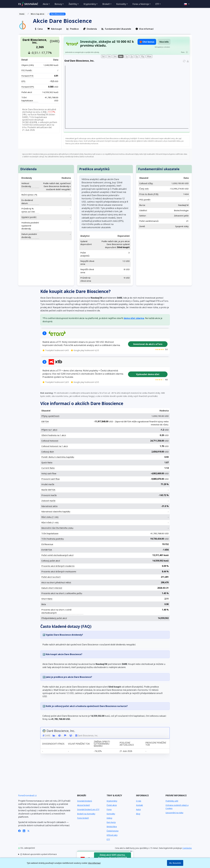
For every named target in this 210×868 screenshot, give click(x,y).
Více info (164, 42)
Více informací (94, 863)
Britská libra (112, 827)
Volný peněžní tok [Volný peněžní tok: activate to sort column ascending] (79, 744)
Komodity (111, 814)
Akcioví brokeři (84, 805)
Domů (22, 14)
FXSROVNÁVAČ (28, 4)
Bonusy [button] (58, 4)
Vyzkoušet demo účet (148, 374)
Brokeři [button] (106, 4)
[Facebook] (19, 831)
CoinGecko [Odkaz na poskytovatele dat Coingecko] (187, 848)
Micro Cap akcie (38, 14)
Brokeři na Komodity (86, 814)
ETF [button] (157, 4)
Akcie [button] (45, 4)
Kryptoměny (112, 801)
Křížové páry (112, 835)
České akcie (112, 805)
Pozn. (183, 52)
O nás (139, 801)
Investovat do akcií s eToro (148, 344)
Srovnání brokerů (85, 801)
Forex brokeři (83, 818)
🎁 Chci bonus (147, 42)
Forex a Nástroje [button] (141, 4)
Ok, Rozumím (175, 863)
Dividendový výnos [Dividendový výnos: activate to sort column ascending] (53, 744)
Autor (138, 809)
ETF (108, 839)
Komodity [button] (121, 4)
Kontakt (139, 805)
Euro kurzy (111, 822)
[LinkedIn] (24, 831)
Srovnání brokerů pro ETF (88, 809)
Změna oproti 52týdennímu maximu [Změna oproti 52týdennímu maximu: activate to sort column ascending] (102, 744)
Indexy (109, 818)
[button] (187, 4)
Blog (138, 814)
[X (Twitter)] (28, 831)
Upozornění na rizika (174, 813)
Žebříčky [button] (73, 4)
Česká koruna (112, 831)
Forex (109, 809)
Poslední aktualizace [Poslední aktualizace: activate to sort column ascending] (127, 744)
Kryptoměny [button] (90, 4)
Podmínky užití (172, 801)
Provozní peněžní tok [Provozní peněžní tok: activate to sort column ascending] (156, 744)
